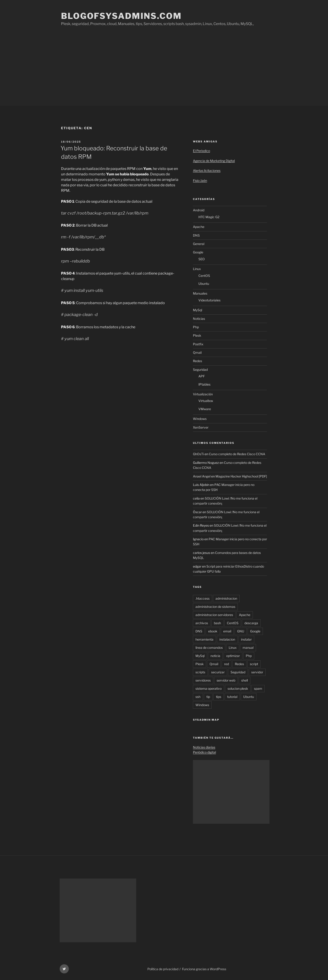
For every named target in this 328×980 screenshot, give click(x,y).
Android (199, 210)
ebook (213, 631)
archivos (202, 623)
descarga (251, 623)
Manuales (200, 293)
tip (208, 697)
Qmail (197, 352)
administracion (226, 598)
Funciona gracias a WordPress (204, 969)
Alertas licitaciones (207, 170)
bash (217, 623)
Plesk (197, 335)
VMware (205, 409)
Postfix (198, 344)
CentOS (204, 276)
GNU (241, 631)
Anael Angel (202, 476)
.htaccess (202, 598)
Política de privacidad (163, 969)
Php (196, 327)
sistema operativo (209, 688)
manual (248, 648)
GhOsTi (198, 454)
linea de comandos (209, 648)
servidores (203, 680)
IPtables (204, 384)
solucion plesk (238, 688)
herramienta (204, 639)
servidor (257, 672)
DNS (196, 235)
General (199, 244)
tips (219, 697)
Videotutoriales (209, 300)
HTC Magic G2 (209, 217)
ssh (198, 697)
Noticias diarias (204, 747)
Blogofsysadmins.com (121, 16)
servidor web (226, 680)
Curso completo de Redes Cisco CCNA (237, 454)
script (254, 664)
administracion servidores (214, 615)
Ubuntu (204, 284)
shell (245, 680)
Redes (197, 361)
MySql (197, 310)
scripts (200, 672)
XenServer (201, 427)
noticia (215, 656)
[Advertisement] (164, 72)
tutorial (232, 697)
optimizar (233, 656)
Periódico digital (204, 752)
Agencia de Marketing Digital (214, 161)
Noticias (199, 319)
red (227, 664)
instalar (246, 639)
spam (258, 688)
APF (202, 376)
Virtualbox (206, 401)
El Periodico (201, 151)
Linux (197, 269)
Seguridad (200, 370)
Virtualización (203, 394)
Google (198, 252)
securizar (218, 672)
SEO (202, 259)
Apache (199, 227)
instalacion (227, 639)
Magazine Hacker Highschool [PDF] (241, 476)
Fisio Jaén (200, 181)
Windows (200, 419)
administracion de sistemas (215, 607)
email (227, 631)
